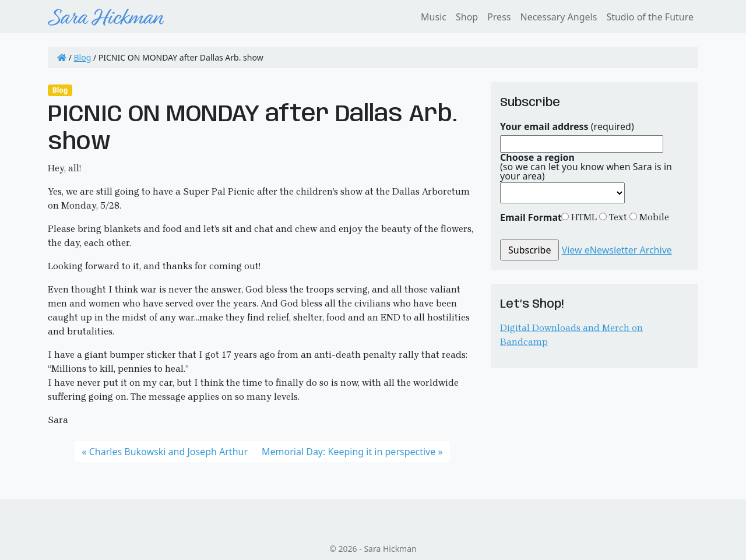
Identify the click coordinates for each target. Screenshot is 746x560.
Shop (467, 17)
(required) (567, 126)
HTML (583, 217)
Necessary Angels (558, 17)
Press (499, 17)
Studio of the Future (650, 17)
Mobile (653, 217)
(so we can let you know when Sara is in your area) (586, 167)
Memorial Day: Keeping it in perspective (349, 452)
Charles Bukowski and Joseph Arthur (168, 452)
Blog (83, 57)
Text (617, 217)
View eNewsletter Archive (617, 250)
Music (434, 17)
